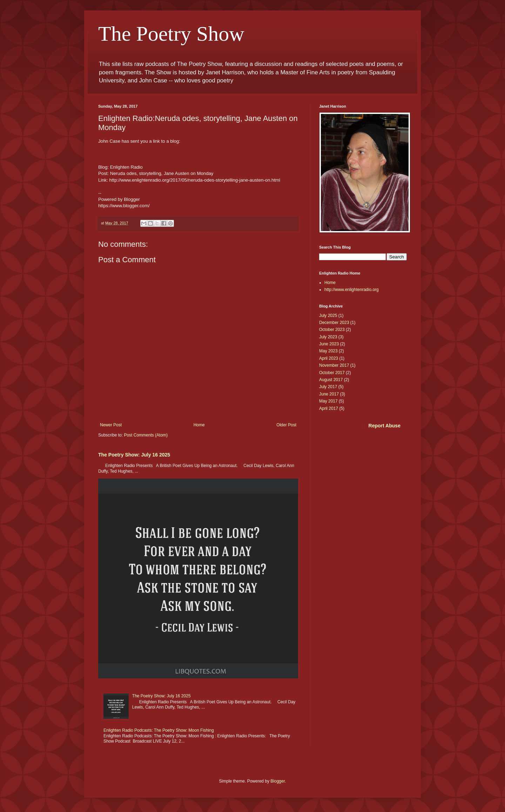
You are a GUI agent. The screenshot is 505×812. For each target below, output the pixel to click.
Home (199, 425)
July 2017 (328, 387)
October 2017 (332, 373)
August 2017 (331, 380)
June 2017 (329, 394)
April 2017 (329, 408)
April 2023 (329, 358)
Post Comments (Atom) (146, 435)
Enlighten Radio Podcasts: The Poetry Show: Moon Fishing (159, 730)
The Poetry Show (171, 34)
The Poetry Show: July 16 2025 (134, 455)
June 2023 (329, 344)
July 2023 (328, 337)
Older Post (286, 425)
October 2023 (332, 330)
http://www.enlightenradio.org (352, 290)
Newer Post (111, 425)
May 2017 (328, 401)
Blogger (278, 781)
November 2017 (334, 365)
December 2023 (334, 323)
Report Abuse (385, 426)
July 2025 (328, 316)
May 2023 (328, 351)
